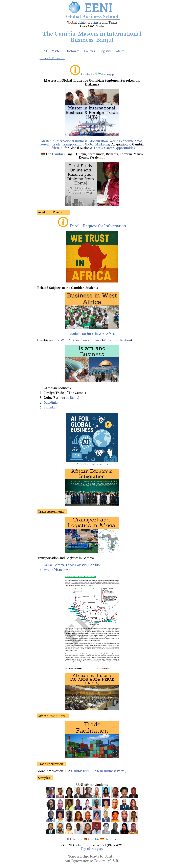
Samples (44, 778)
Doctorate (72, 51)
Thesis (98, 148)
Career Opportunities (119, 148)
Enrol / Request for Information (98, 226)
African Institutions (52, 716)
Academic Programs (52, 212)
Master (56, 51)
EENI (43, 51)
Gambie (77, 839)
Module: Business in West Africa (92, 334)
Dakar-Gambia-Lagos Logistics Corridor (72, 565)
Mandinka (51, 403)
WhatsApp (105, 74)
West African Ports (57, 570)
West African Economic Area (81, 340)
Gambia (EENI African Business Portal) (99, 771)
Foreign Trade (50, 144)
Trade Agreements (51, 512)
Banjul (75, 398)
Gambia (94, 839)
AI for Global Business (92, 464)
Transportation (73, 144)
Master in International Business (64, 141)
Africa (120, 51)
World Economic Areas (126, 141)
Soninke (50, 407)
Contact (87, 74)
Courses (89, 51)
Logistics (106, 51)
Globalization (98, 141)
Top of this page (92, 849)
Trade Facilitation (51, 764)
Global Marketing (97, 144)
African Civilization (117, 340)
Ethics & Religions (52, 58)
